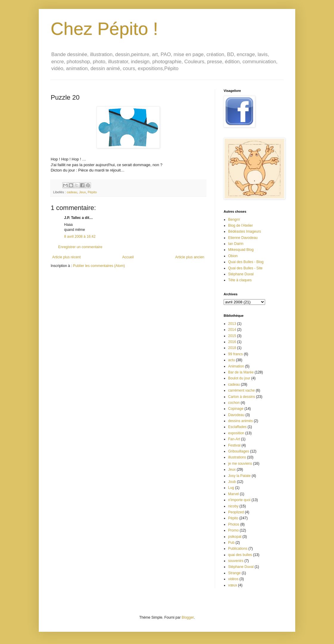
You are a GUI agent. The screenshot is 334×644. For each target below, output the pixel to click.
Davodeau (236, 415)
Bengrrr (234, 220)
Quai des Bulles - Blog (246, 262)
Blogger (188, 617)
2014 (232, 330)
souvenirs (236, 561)
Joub (232, 482)
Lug (231, 488)
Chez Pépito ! (104, 29)
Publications (238, 549)
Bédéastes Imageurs (245, 231)
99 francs (235, 354)
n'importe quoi (239, 500)
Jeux (82, 192)
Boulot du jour (239, 378)
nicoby (233, 506)
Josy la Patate (239, 476)
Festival (234, 445)
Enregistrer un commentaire (80, 247)
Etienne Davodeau (243, 238)
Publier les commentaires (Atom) (99, 266)
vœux (233, 585)
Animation (236, 366)
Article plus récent (66, 257)
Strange (234, 573)
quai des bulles (240, 555)
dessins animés (241, 421)
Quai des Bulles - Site (245, 268)
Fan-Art (234, 439)
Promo (233, 530)
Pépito (92, 192)
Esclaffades (237, 427)
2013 (232, 324)
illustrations (237, 457)
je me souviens (240, 464)
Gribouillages (239, 451)
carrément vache (241, 390)
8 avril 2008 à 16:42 (80, 237)
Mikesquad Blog (241, 250)
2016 (232, 342)
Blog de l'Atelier (241, 226)
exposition (236, 433)
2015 (232, 336)
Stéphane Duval (241, 274)
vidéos (233, 579)
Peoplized (236, 512)
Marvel (234, 494)
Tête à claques (240, 280)
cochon (234, 403)
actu (232, 360)
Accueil (128, 257)
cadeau (72, 192)
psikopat (235, 537)
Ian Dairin (236, 244)
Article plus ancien (190, 257)
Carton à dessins (242, 397)
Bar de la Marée (241, 372)
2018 (232, 348)
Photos (234, 524)
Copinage (236, 409)
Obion (233, 256)
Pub (231, 543)
